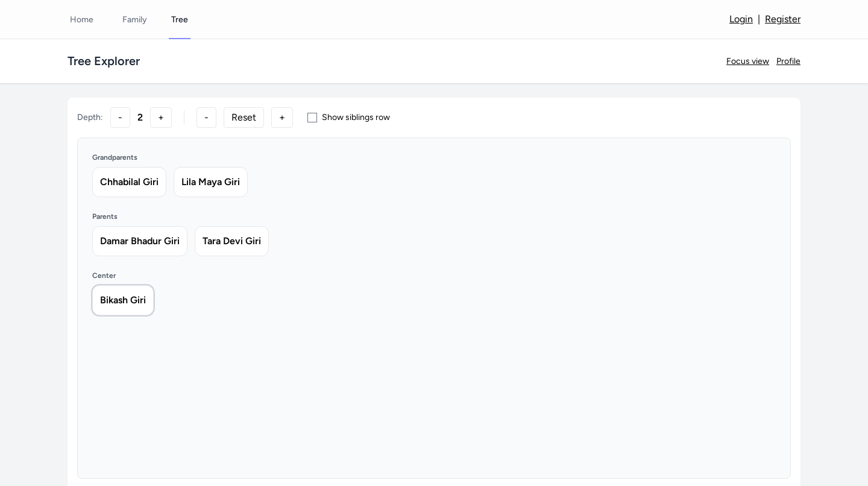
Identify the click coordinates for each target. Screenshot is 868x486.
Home (82, 20)
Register (783, 19)
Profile (788, 61)
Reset (244, 117)
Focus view (748, 61)
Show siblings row (349, 117)
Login (741, 19)
